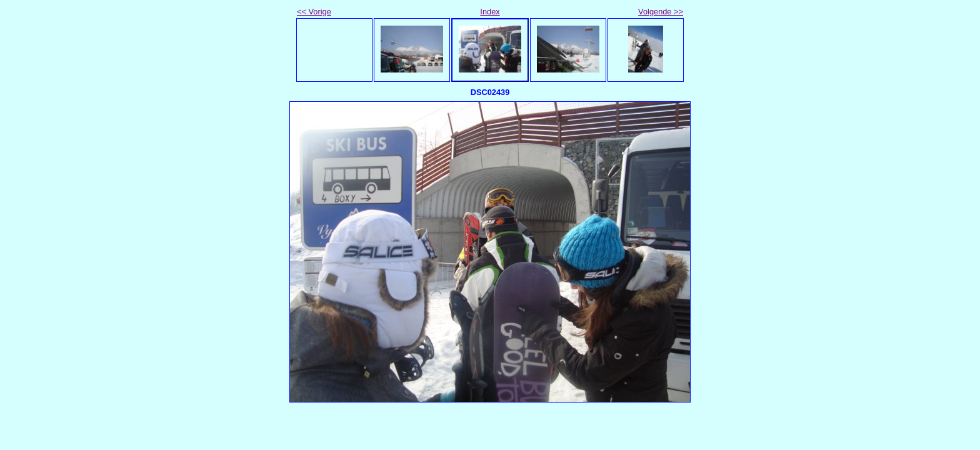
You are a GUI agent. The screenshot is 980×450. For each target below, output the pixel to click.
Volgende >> (661, 12)
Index (490, 12)
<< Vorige (314, 12)
